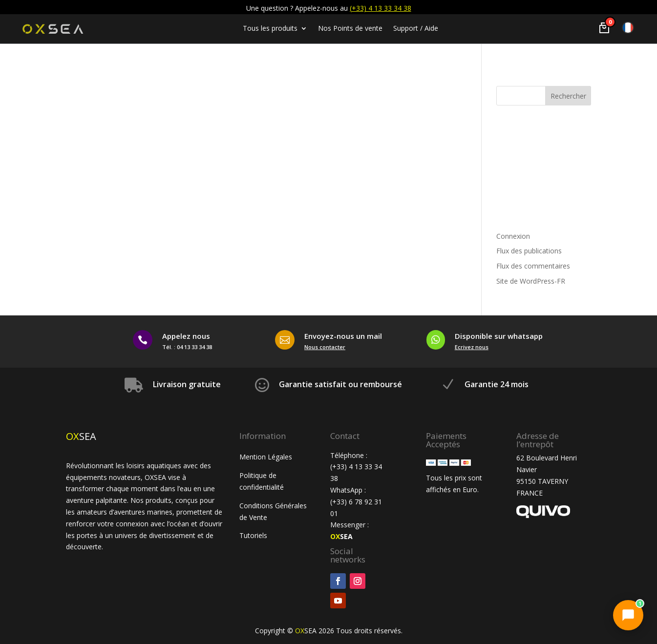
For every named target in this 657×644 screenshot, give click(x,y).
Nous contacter (325, 347)
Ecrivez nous (472, 347)
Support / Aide (416, 29)
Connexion (513, 236)
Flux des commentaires (533, 266)
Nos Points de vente (350, 29)
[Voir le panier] (604, 28)
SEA (341, 536)
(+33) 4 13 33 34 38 (381, 8)
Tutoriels (254, 535)
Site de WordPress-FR (531, 281)
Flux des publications (529, 251)
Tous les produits (270, 29)
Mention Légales (266, 457)
